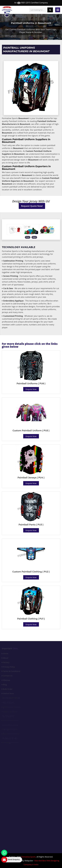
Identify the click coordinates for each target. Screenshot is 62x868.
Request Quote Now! (32, 206)
